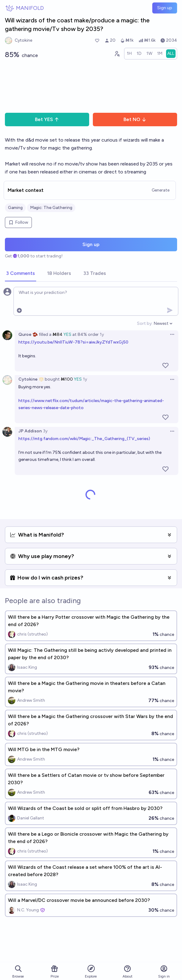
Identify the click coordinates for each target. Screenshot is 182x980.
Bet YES (47, 119)
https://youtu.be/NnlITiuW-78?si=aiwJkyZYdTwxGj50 (73, 342)
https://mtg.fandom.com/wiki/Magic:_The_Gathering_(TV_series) (84, 439)
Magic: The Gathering (51, 208)
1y (102, 334)
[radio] (129, 54)
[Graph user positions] (117, 54)
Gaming (15, 208)
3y (45, 431)
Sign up (165, 8)
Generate (161, 190)
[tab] (21, 274)
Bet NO (135, 119)
